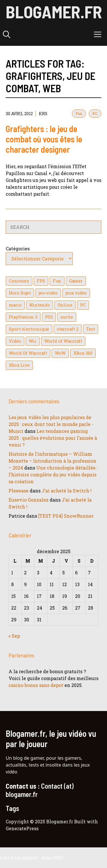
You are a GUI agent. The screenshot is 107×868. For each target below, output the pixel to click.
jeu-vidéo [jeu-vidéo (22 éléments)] (48, 293)
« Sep (14, 636)
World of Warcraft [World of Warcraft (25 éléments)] (63, 341)
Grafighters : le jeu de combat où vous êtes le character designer (44, 139)
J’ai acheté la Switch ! (67, 491)
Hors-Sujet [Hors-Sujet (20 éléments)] (20, 293)
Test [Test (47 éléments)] (91, 329)
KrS (43, 114)
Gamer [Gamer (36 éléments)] (76, 281)
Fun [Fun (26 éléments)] (57, 281)
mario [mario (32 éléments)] (15, 305)
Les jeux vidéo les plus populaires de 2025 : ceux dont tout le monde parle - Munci (51, 424)
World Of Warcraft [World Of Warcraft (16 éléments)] (28, 353)
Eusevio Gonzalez (29, 500)
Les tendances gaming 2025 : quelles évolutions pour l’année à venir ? (53, 438)
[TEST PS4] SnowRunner (66, 516)
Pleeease (19, 491)
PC (95, 113)
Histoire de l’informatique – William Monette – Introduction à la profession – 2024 (53, 461)
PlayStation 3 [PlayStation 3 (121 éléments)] (23, 317)
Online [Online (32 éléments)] (65, 305)
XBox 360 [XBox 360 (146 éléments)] (83, 353)
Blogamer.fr (54, 11)
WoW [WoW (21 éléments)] (60, 353)
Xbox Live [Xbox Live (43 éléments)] (19, 365)
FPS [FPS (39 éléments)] (41, 281)
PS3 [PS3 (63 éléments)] (49, 317)
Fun (79, 113)
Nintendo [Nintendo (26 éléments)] (40, 305)
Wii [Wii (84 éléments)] (33, 341)
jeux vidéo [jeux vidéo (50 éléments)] (76, 293)
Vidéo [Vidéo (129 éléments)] (15, 341)
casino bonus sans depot (36, 685)
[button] (7, 34)
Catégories (18, 249)
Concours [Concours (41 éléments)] (19, 281)
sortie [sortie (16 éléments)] (67, 317)
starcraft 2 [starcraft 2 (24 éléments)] (68, 329)
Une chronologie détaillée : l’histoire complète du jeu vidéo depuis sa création (53, 475)
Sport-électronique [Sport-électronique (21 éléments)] (29, 329)
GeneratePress (22, 828)
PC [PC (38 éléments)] (83, 305)
